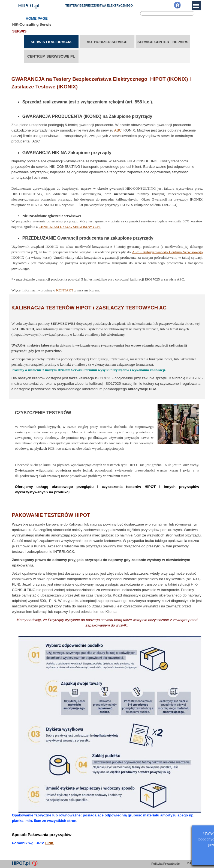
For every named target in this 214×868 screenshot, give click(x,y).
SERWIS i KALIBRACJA (51, 42)
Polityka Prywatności (166, 864)
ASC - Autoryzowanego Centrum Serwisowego (167, 252)
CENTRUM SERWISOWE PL (51, 56)
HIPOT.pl (29, 6)
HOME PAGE (37, 18)
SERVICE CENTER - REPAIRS (163, 42)
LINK (49, 843)
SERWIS (19, 31)
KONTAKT (65, 290)
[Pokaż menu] (196, 6)
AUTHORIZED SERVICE (107, 42)
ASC (118, 130)
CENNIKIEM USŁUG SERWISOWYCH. (70, 227)
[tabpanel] (107, 180)
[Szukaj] (167, 13)
